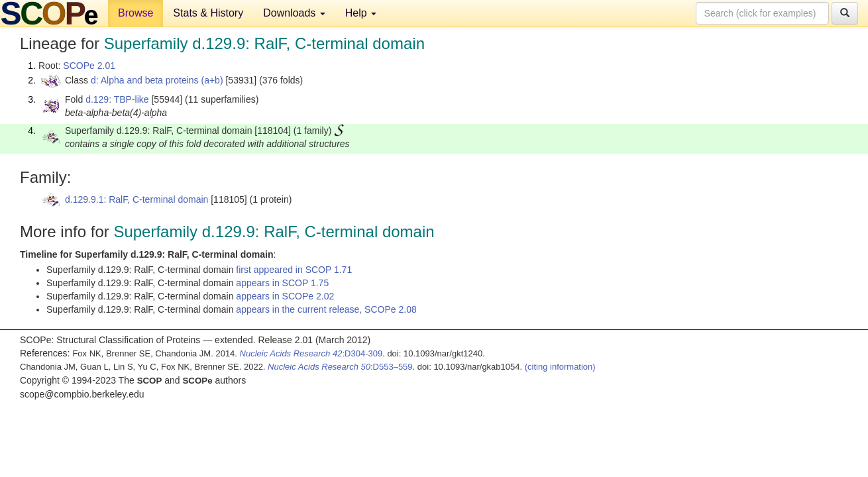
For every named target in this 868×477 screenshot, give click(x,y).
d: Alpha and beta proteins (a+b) (157, 80)
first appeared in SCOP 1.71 (294, 270)
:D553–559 (340, 367)
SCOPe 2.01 (89, 66)
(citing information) (560, 367)
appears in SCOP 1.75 (282, 283)
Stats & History (208, 13)
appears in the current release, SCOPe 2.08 (326, 309)
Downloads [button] (294, 13)
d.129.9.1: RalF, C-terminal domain (136, 199)
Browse (136, 13)
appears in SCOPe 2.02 (285, 296)
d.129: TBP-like (117, 99)
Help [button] (361, 13)
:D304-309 (311, 353)
